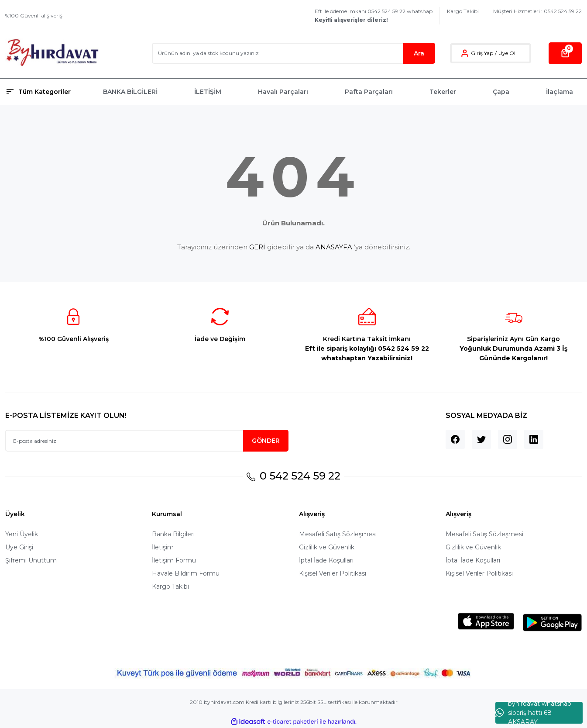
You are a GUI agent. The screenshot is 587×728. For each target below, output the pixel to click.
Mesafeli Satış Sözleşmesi (338, 534)
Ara (419, 53)
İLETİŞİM (208, 92)
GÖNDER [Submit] (266, 441)
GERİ (257, 247)
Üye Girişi (19, 547)
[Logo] (52, 53)
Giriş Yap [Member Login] (482, 53)
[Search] (293, 53)
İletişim (163, 547)
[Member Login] (465, 53)
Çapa (501, 92)
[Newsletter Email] (147, 441)
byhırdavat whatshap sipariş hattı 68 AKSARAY (533, 713)
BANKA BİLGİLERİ (130, 92)
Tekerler (443, 92)
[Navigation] (49, 92)
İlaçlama (560, 92)
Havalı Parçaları (283, 92)
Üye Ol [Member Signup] (507, 53)
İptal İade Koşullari (326, 560)
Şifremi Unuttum (31, 560)
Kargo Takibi (463, 11)
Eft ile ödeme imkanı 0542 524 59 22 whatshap (374, 16)
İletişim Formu (174, 560)
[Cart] (565, 53)
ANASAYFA (334, 247)
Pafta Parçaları (369, 92)
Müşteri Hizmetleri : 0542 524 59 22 (537, 11)
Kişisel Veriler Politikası (333, 573)
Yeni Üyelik (22, 534)
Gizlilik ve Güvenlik (327, 547)
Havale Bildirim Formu (186, 573)
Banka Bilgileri (173, 534)
